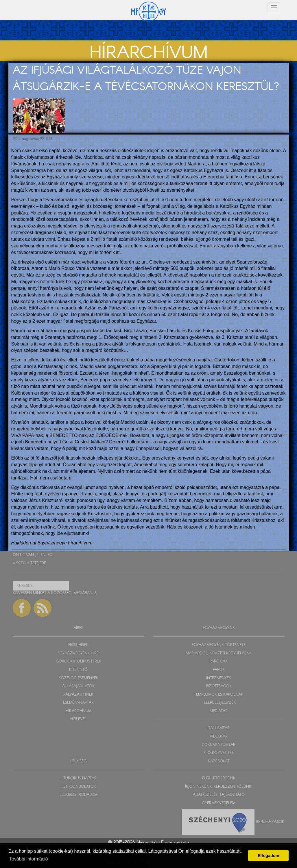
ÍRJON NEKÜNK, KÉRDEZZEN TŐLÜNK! (219, 787)
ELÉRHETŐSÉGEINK (219, 778)
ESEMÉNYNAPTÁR (78, 703)
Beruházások (270, 822)
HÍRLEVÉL (79, 719)
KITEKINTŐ (78, 670)
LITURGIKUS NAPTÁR (79, 778)
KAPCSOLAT (219, 761)
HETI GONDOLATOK (78, 787)
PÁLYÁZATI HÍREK (78, 695)
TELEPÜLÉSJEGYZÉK (219, 703)
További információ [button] (28, 859)
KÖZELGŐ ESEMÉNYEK (79, 678)
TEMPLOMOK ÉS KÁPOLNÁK (219, 695)
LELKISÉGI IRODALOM (79, 795)
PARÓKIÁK (219, 661)
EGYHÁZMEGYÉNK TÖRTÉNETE (219, 645)
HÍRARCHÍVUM (79, 711)
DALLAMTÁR (219, 728)
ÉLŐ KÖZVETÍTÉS (219, 753)
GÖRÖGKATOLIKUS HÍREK (79, 661)
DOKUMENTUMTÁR (219, 745)
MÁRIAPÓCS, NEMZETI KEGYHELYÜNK (219, 653)
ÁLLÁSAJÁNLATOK (78, 686)
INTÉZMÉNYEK (219, 678)
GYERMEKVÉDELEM (219, 803)
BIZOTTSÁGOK (219, 686)
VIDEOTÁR (219, 737)
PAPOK (219, 670)
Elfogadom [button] (268, 856)
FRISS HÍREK (78, 645)
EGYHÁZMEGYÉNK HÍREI (79, 653)
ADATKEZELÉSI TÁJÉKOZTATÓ (219, 795)
